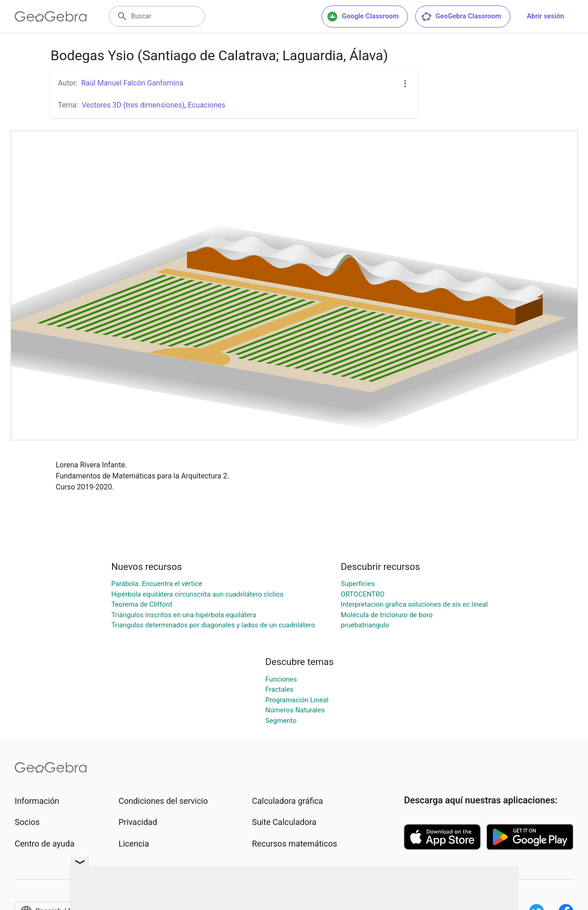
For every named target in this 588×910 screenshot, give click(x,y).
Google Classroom (363, 17)
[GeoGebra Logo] (51, 17)
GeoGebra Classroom (461, 17)
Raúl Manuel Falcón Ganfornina (132, 83)
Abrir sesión (546, 16)
